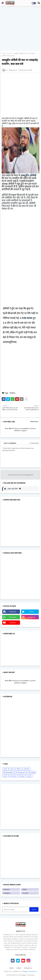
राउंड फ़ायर (27, 318)
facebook (13, 612)
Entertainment (21, 772)
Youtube (25, 893)
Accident (26, 769)
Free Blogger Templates (26, 975)
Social (5, 769)
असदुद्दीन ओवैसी (28, 175)
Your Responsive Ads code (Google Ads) (21, 475)
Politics (10, 53)
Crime (12, 769)
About (19, 968)
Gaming (22, 776)
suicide (29, 776)
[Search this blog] (16, 909)
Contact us (28, 968)
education (13, 776)
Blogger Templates (29, 971)
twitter (31, 612)
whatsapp (13, 617)
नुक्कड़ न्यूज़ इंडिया (13, 489)
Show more (34, 421)
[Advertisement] (20, 29)
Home (4, 53)
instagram (31, 617)
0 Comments (34, 443)
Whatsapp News (8, 772)
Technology (31, 772)
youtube (13, 622)
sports (5, 776)
